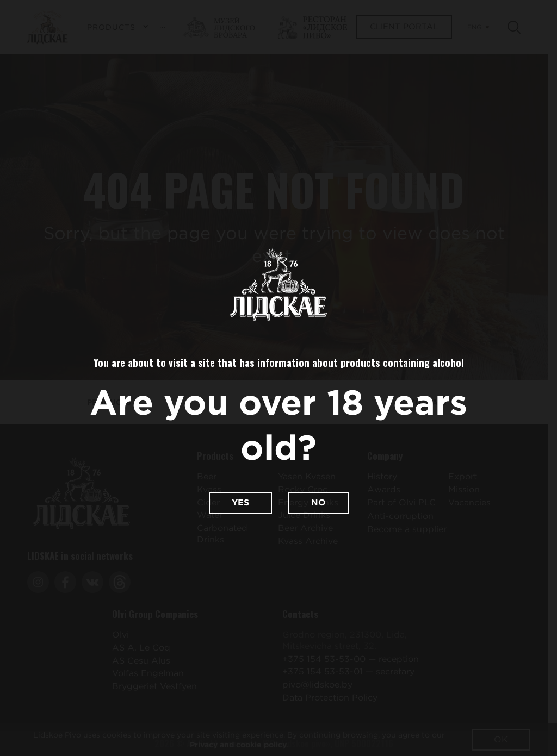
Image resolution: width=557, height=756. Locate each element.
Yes (240, 502)
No (318, 502)
